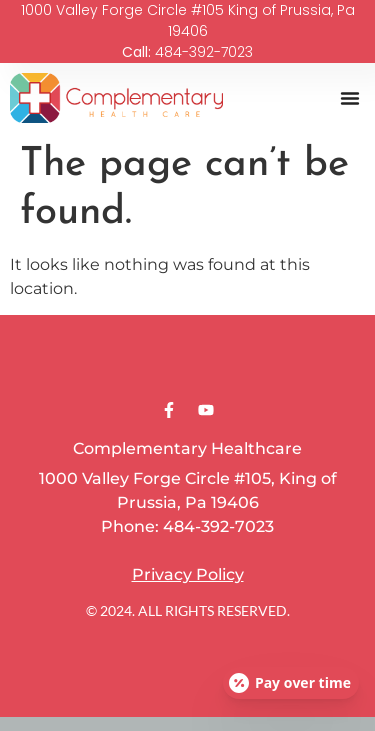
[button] (350, 98)
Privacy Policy (188, 574)
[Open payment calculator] (291, 683)
